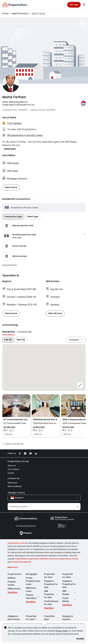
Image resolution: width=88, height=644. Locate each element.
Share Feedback (15, 486)
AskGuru (12, 578)
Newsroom (12, 483)
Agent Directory (20, 13)
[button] (10, 149)
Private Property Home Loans (33, 581)
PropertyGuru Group (18, 461)
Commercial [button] (24, 332)
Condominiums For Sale (51, 603)
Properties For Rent (68, 576)
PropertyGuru (15, 574)
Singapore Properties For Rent (69, 584)
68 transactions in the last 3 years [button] (25, 135)
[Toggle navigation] (84, 5)
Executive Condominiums (60, 559)
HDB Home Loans (31, 590)
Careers (11, 473)
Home (5, 13)
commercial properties (21, 562)
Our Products (13, 469)
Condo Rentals (69, 600)
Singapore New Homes (14, 618)
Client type (33, 217)
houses (75, 559)
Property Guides (12, 583)
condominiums (21, 559)
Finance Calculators (33, 597)
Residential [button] (9, 332)
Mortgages (32, 574)
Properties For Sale (49, 576)
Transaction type (13, 217)
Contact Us (13, 478)
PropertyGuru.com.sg (17, 543)
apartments (34, 559)
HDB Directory (14, 589)
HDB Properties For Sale (51, 594)
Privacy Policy (62, 631)
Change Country (16, 493)
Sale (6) (8, 340)
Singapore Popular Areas (68, 619)
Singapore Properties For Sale (51, 584)
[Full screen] (80, 385)
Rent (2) (21, 340)
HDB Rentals (69, 593)
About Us (12, 466)
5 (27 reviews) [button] (15, 123)
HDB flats (44, 559)
